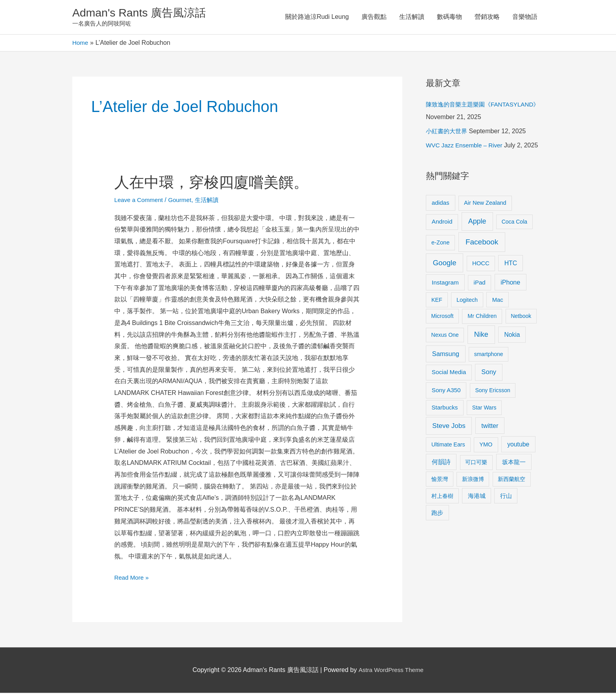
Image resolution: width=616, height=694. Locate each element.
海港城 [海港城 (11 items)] (477, 497)
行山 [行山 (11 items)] (506, 497)
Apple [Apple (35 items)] (477, 223)
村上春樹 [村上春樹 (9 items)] (442, 497)
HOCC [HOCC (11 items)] (481, 264)
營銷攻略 (487, 17)
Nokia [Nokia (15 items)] (512, 336)
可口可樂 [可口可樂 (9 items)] (476, 464)
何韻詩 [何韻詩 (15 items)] (441, 464)
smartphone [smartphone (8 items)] (489, 356)
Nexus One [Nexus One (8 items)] (445, 336)
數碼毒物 (449, 17)
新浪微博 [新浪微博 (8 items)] (473, 480)
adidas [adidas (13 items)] (441, 204)
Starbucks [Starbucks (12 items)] (445, 409)
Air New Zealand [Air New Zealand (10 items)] (485, 204)
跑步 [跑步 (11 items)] (437, 514)
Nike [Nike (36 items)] (481, 336)
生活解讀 (412, 17)
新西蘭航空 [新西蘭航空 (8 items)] (511, 480)
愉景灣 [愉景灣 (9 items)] (440, 480)
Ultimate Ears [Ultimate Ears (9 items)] (448, 446)
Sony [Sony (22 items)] (489, 374)
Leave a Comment (140, 201)
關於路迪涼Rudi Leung (317, 17)
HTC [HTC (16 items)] (511, 264)
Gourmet (183, 201)
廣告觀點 (374, 17)
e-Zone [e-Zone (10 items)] (440, 244)
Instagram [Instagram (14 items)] (445, 284)
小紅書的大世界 (448, 133)
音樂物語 (525, 17)
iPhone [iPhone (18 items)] (510, 284)
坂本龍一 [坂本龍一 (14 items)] (514, 464)
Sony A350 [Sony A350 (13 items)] (446, 392)
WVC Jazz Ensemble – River (466, 147)
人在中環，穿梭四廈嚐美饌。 (216, 183)
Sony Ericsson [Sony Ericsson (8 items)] (492, 392)
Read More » (133, 577)
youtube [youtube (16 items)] (518, 445)
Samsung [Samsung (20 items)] (446, 355)
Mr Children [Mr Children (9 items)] (482, 318)
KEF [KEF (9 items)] (437, 301)
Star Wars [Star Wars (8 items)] (484, 409)
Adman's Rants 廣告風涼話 (143, 13)
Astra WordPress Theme (391, 671)
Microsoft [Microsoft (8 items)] (443, 318)
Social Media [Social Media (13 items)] (449, 374)
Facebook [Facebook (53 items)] (482, 243)
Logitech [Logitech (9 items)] (467, 301)
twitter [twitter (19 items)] (490, 427)
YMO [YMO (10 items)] (486, 446)
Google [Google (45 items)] (445, 264)
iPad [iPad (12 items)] (480, 284)
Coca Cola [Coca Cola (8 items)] (514, 223)
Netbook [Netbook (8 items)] (521, 318)
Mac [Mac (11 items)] (498, 301)
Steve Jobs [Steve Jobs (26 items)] (449, 427)
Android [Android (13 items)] (442, 223)
